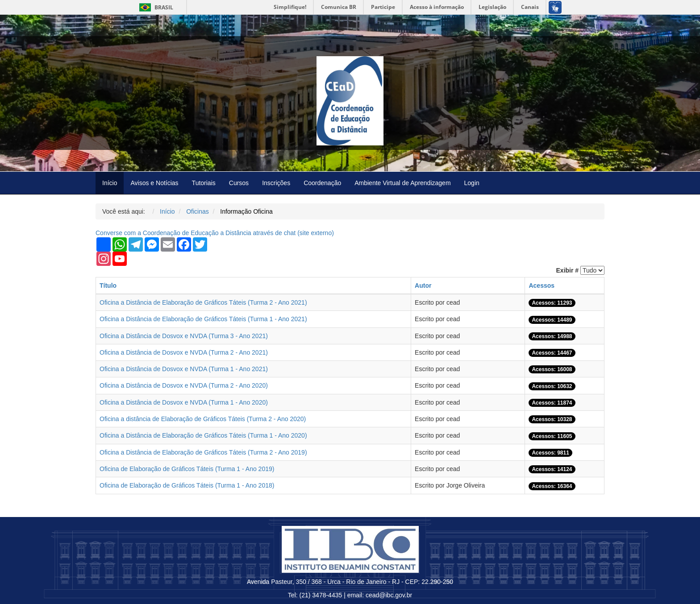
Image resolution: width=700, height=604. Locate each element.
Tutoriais (204, 183)
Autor (423, 285)
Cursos (239, 183)
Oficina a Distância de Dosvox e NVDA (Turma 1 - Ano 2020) (184, 402)
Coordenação (322, 183)
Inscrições (276, 183)
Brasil (155, 7)
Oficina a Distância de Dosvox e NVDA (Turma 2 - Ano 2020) (184, 385)
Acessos (542, 285)
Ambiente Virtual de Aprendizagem (402, 183)
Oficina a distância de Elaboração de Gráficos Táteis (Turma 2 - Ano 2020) (203, 419)
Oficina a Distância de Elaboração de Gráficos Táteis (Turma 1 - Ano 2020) (203, 435)
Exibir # (568, 270)
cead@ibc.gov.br (389, 595)
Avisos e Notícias (154, 183)
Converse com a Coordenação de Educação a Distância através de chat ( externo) (215, 233)
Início (110, 183)
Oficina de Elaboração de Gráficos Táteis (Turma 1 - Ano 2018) (187, 485)
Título (108, 285)
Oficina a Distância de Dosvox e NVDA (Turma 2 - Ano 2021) (184, 352)
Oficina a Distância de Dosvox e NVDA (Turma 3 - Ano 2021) (184, 336)
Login (472, 183)
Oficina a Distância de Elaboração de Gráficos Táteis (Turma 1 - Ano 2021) (203, 319)
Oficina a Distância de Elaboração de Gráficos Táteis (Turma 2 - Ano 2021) (203, 302)
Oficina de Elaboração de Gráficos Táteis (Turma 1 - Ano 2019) (187, 469)
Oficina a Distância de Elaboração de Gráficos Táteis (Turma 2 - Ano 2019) (203, 452)
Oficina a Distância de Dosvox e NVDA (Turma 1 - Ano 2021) (184, 369)
